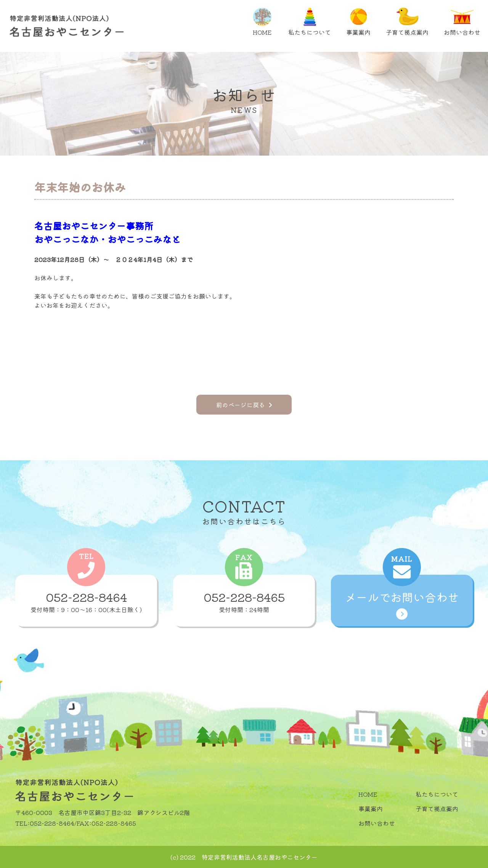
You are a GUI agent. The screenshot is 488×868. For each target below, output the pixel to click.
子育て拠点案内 (407, 22)
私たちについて (310, 22)
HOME (262, 22)
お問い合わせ (462, 22)
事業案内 (358, 22)
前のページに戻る (244, 405)
